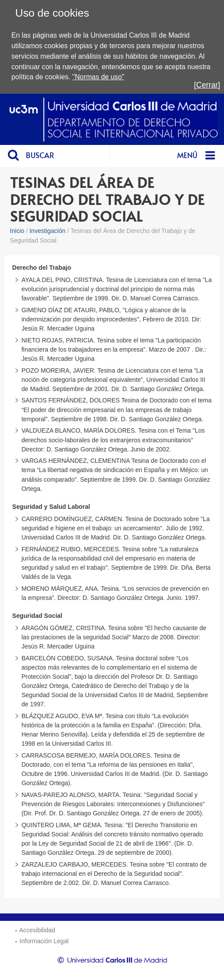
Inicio (17, 231)
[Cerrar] (207, 85)
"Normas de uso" (98, 77)
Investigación (47, 231)
